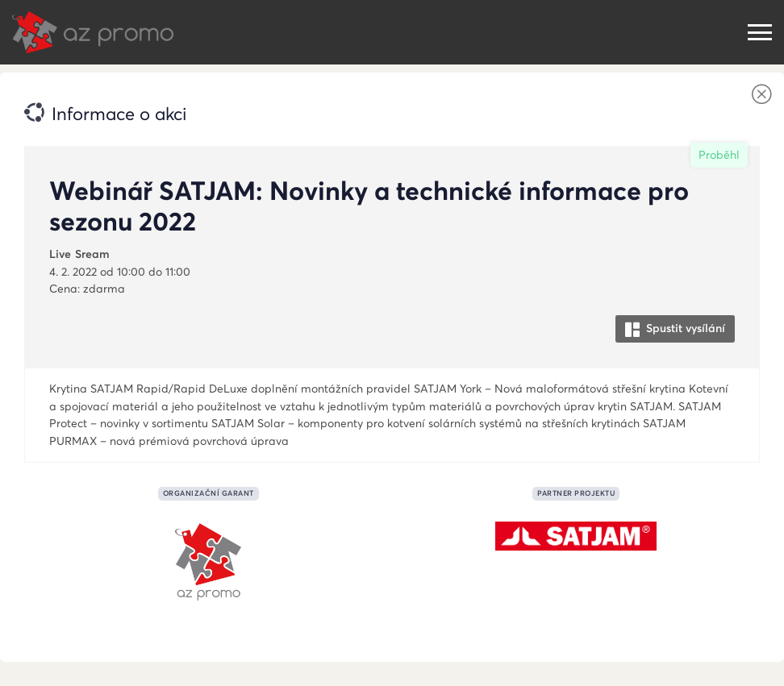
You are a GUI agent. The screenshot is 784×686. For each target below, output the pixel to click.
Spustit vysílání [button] (675, 329)
